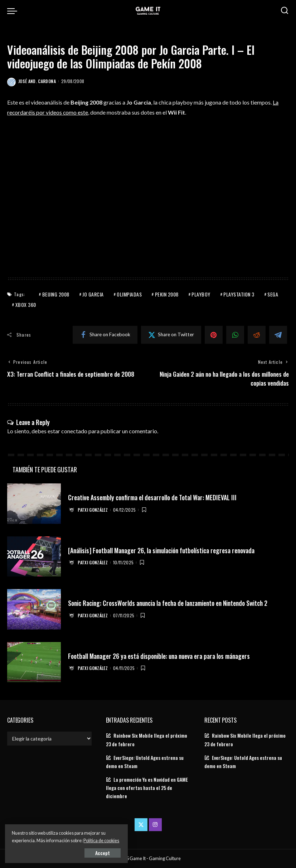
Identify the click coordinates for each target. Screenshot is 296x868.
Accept (88, 852)
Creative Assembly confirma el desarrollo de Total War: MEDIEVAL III (154, 497)
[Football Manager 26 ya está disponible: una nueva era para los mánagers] (34, 662)
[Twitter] (171, 334)
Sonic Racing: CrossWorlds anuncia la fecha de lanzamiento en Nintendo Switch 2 (171, 603)
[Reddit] (257, 334)
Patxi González (93, 510)
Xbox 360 (26, 304)
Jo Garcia (93, 294)
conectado (74, 431)
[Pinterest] (214, 334)
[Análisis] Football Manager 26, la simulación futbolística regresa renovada (163, 550)
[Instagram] (155, 825)
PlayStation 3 (239, 294)
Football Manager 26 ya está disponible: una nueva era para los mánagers (161, 656)
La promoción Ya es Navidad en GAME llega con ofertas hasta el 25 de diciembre (147, 788)
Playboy (201, 294)
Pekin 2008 (167, 294)
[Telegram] (278, 334)
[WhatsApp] (235, 334)
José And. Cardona (37, 81)
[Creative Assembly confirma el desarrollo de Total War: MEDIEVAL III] (34, 504)
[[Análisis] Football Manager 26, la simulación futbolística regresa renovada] (34, 557)
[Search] (285, 11)
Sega (273, 294)
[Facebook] (105, 334)
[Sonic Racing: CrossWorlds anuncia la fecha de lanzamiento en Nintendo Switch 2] (34, 610)
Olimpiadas (129, 294)
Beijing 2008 (56, 294)
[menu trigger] (14, 11)
